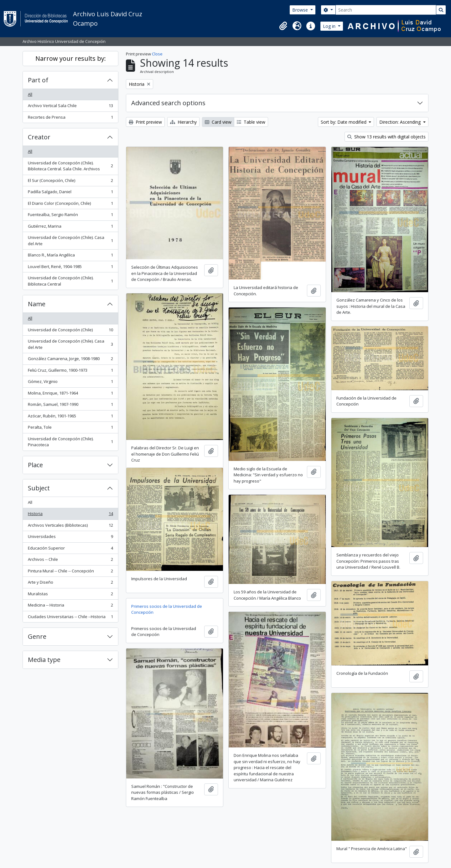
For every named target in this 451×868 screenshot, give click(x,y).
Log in (330, 26)
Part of (38, 80)
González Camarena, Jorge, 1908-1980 (70, 360)
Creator (39, 137)
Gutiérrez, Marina (70, 227)
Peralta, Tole (70, 429)
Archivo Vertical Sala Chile (70, 107)
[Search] (386, 10)
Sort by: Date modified (344, 122)
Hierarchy (183, 122)
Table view (251, 122)
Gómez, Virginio (70, 383)
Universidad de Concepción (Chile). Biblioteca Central (70, 281)
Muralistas (70, 595)
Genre (37, 636)
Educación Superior (70, 549)
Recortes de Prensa (70, 119)
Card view (218, 122)
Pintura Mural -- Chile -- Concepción (70, 572)
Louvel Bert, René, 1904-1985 (70, 268)
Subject (39, 488)
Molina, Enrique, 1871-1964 (70, 394)
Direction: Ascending (401, 122)
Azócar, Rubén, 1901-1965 (70, 417)
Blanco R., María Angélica (70, 256)
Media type (44, 660)
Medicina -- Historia (70, 606)
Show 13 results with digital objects (386, 137)
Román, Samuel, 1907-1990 (70, 406)
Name (37, 304)
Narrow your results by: (71, 58)
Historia (70, 515)
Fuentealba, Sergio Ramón (70, 216)
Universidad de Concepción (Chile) (70, 331)
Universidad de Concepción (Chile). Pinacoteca (70, 442)
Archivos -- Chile (70, 561)
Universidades (70, 538)
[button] (283, 26)
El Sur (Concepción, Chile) (70, 182)
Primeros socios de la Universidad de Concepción (167, 609)
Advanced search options (168, 103)
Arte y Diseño (70, 584)
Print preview (145, 122)
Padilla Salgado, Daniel (70, 193)
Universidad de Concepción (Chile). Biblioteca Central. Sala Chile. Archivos (70, 166)
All (30, 94)
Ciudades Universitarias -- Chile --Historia (70, 618)
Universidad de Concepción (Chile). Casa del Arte (70, 240)
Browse (301, 10)
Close (157, 54)
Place (35, 465)
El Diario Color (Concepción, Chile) (70, 205)
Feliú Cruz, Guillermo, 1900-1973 (70, 372)
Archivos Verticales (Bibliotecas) (70, 527)
